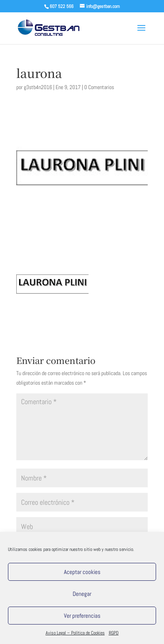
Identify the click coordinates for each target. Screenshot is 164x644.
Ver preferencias (82, 616)
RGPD (114, 633)
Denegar (82, 594)
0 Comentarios (99, 87)
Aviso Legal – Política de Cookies (75, 633)
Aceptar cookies (82, 572)
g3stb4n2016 (38, 87)
